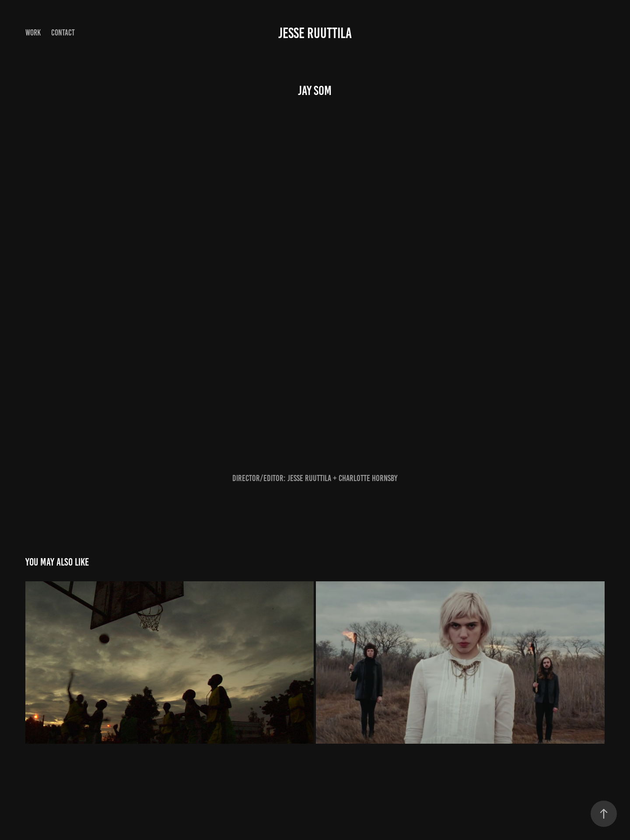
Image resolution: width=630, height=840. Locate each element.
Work (33, 33)
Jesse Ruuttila (315, 33)
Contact (63, 33)
